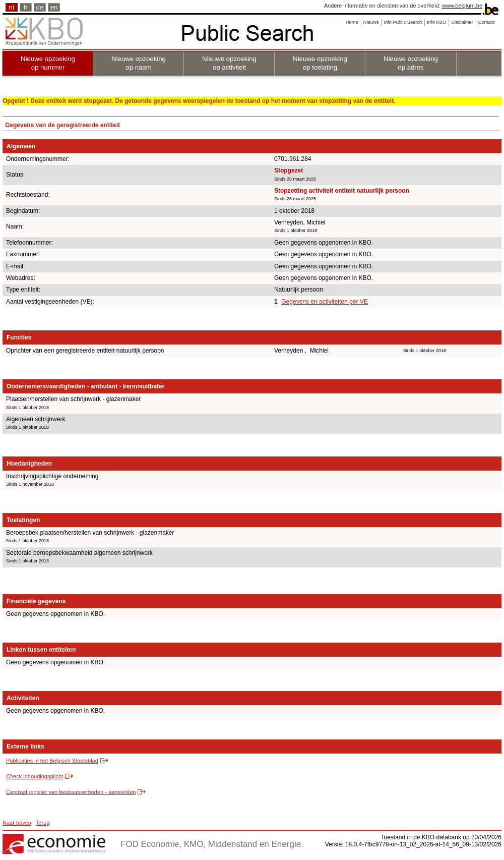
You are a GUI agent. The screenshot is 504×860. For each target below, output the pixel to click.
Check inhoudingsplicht (35, 776)
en (54, 7)
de (40, 7)
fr (26, 7)
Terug (43, 823)
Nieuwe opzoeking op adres (411, 63)
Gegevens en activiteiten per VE (324, 302)
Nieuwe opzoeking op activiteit (229, 63)
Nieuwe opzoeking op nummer (48, 63)
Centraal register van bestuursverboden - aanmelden (71, 792)
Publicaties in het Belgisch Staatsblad (52, 761)
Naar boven (17, 823)
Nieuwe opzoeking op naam (139, 63)
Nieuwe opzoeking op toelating (320, 63)
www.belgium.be (462, 6)
